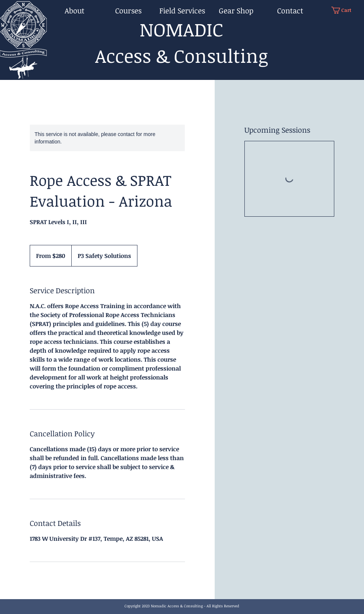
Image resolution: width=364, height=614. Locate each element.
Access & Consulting (181, 55)
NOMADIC (181, 29)
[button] (345, 10)
